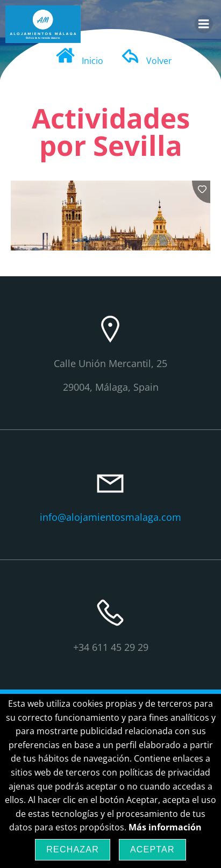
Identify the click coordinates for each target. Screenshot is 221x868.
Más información (165, 827)
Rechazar (73, 849)
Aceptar (152, 849)
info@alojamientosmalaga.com (110, 517)
